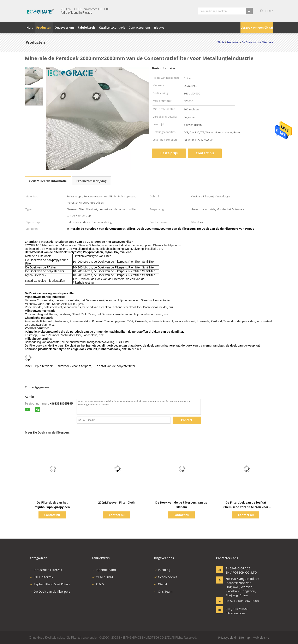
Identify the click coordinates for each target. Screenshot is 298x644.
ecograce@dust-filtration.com (237, 611)
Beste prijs (169, 153)
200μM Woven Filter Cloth (117, 502)
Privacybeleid (227, 637)
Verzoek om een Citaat (257, 27)
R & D (98, 584)
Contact (187, 420)
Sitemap (244, 637)
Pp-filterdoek (44, 366)
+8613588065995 (61, 403)
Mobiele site (261, 637)
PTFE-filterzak (41, 577)
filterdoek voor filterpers (75, 366)
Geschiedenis (166, 577)
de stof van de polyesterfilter (116, 366)
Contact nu (205, 153)
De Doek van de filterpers (50, 591)
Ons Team (163, 591)
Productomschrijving (91, 181)
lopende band (104, 570)
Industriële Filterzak (46, 570)
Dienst (161, 584)
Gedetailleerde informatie (48, 181)
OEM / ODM (102, 577)
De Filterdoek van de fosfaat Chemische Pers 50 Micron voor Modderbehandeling (246, 507)
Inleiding (162, 570)
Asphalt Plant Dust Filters (50, 584)
